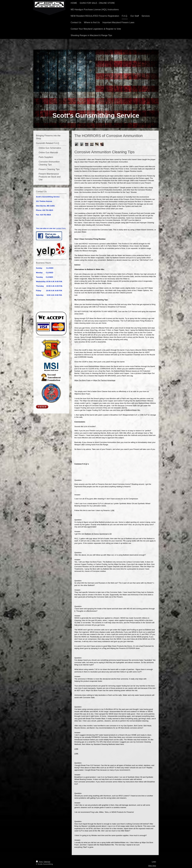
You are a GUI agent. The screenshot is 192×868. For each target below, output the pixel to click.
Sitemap (47, 862)
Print (39, 862)
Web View (152, 866)
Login (154, 862)
